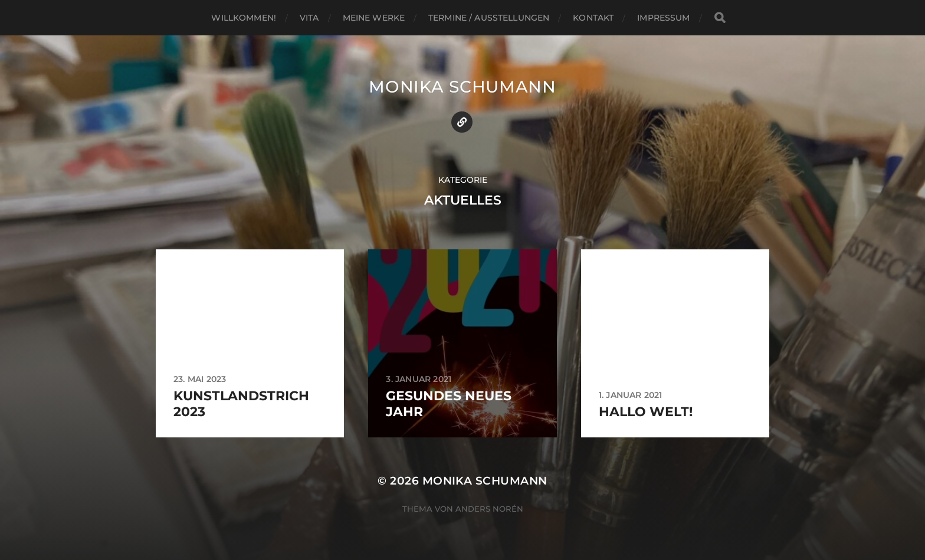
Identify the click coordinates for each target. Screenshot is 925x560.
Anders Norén (489, 509)
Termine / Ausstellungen (489, 18)
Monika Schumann (462, 87)
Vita (309, 18)
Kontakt (593, 18)
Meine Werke (374, 18)
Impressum (663, 18)
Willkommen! (244, 18)
